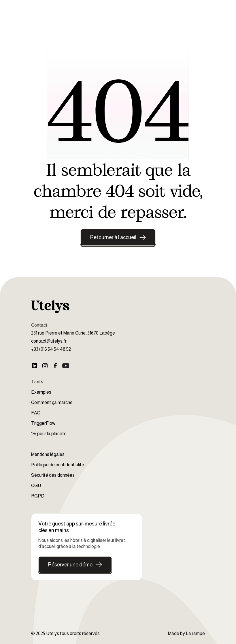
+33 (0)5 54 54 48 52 (51, 349)
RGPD (38, 496)
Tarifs (37, 382)
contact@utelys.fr (49, 341)
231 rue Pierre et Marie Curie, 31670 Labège (73, 333)
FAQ (36, 413)
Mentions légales (48, 454)
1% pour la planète (49, 434)
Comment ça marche (52, 402)
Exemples (41, 392)
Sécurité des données (53, 475)
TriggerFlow (43, 423)
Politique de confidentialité (58, 465)
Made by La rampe (186, 633)
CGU (36, 486)
